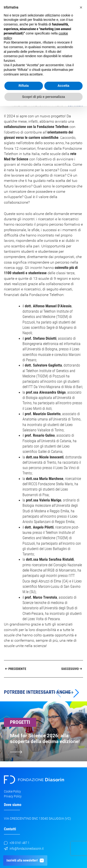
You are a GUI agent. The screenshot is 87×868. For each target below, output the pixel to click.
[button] (70, 692)
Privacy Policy (13, 796)
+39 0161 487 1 (17, 843)
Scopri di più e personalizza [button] (43, 97)
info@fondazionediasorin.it (24, 849)
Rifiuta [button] (24, 86)
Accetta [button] (63, 86)
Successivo (72, 669)
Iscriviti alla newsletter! (25, 860)
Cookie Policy (12, 791)
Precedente (16, 669)
